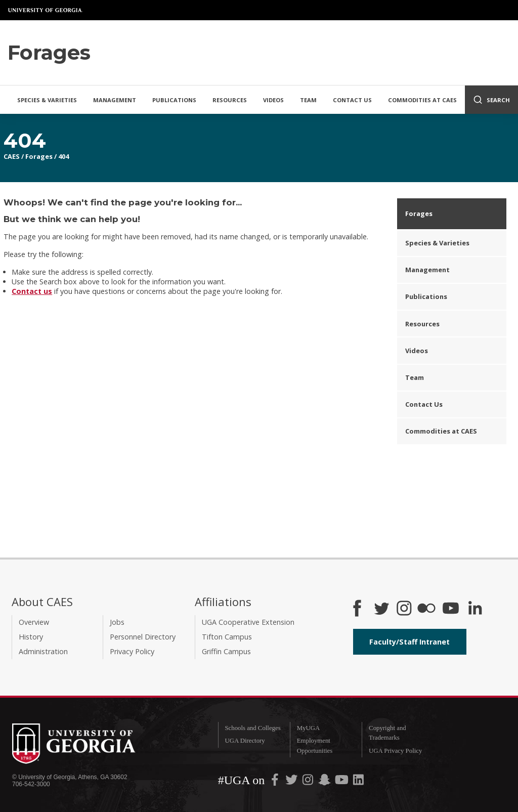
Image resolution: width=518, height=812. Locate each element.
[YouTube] (451, 609)
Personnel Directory (143, 637)
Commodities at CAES (422, 100)
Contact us (32, 291)
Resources (230, 100)
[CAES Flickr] (426, 609)
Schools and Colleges (252, 728)
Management (115, 100)
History (31, 637)
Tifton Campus (227, 637)
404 (63, 156)
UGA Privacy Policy (395, 751)
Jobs (117, 622)
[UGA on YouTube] (342, 782)
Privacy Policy (132, 651)
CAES (12, 156)
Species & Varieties (47, 100)
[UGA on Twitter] (292, 782)
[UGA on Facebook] (276, 782)
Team (308, 100)
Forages (39, 156)
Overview (34, 622)
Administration (43, 651)
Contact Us (352, 100)
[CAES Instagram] (404, 609)
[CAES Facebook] (357, 609)
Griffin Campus (226, 651)
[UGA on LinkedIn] (358, 782)
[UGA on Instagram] (309, 782)
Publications (174, 100)
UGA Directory (245, 741)
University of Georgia (46, 10)
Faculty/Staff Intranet (409, 642)
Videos (273, 100)
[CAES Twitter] (381, 609)
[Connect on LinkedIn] (475, 609)
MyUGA (309, 728)
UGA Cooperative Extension (248, 622)
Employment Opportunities (315, 745)
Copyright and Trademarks (387, 733)
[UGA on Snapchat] (325, 782)
